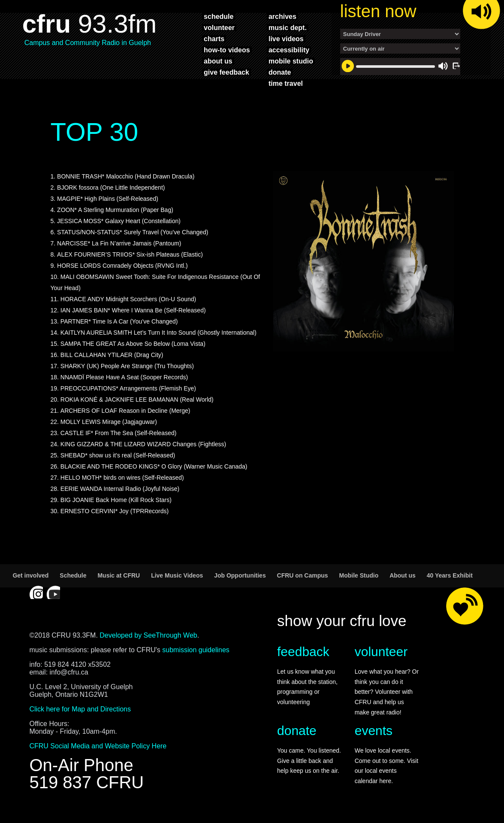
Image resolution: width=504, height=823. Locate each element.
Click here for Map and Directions (80, 709)
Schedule (73, 575)
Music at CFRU (119, 575)
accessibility (289, 50)
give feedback (226, 72)
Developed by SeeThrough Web (148, 635)
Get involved (30, 575)
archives (282, 16)
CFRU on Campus (303, 575)
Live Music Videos (177, 575)
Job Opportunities (240, 575)
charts (214, 39)
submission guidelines (196, 650)
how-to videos (227, 50)
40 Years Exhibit (450, 575)
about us (218, 61)
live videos (286, 39)
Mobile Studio (359, 575)
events (374, 731)
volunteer (219, 27)
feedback (303, 652)
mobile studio (291, 61)
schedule (219, 16)
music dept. (288, 27)
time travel (286, 83)
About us (403, 575)
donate (280, 72)
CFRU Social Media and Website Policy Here (98, 746)
